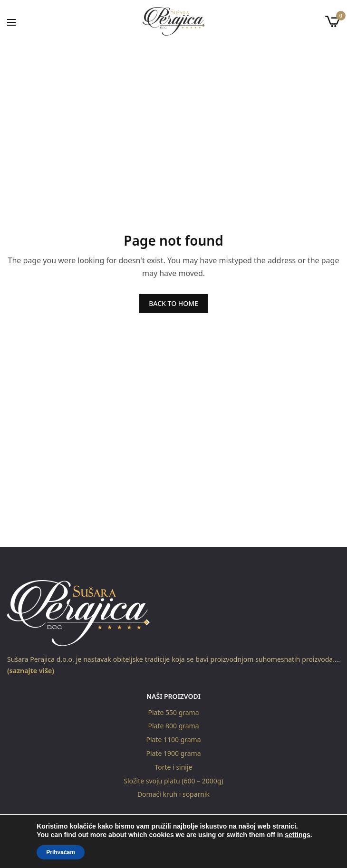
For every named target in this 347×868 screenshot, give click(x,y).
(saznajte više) (31, 671)
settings (298, 835)
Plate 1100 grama (173, 739)
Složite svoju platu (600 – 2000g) (173, 781)
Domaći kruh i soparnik (173, 795)
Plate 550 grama (173, 712)
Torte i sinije (174, 767)
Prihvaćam (61, 852)
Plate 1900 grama (173, 753)
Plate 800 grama (173, 726)
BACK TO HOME (173, 303)
